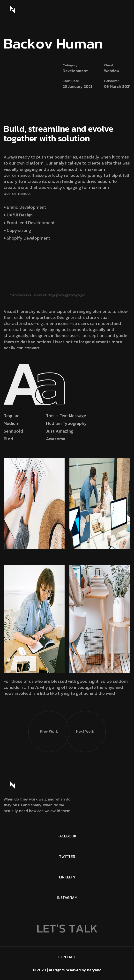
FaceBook (67, 836)
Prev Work (43, 723)
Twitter (67, 856)
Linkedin (67, 877)
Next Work (79, 723)
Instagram (67, 897)
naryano (94, 970)
